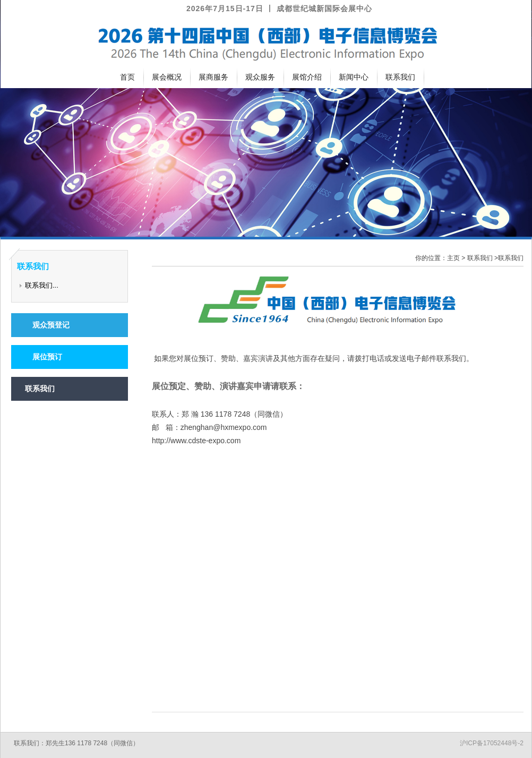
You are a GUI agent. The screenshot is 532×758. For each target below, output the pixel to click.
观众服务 (260, 77)
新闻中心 (354, 77)
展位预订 (44, 357)
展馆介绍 (307, 77)
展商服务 (213, 77)
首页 (127, 77)
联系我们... (42, 285)
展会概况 (167, 77)
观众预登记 (47, 325)
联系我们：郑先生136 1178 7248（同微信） (76, 743)
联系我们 (400, 77)
